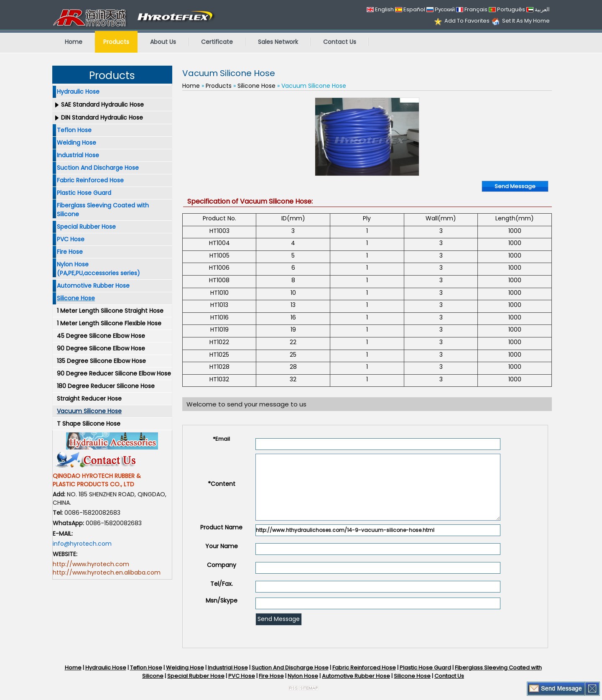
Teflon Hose (74, 130)
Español (410, 9)
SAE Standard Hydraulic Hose (102, 105)
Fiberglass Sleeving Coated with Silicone (103, 210)
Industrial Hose (78, 155)
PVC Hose (71, 239)
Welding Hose (77, 143)
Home (74, 42)
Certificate (217, 42)
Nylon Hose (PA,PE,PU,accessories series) (98, 269)
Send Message (515, 186)
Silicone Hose (76, 298)
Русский (441, 9)
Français (472, 9)
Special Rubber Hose (86, 227)
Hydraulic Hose (78, 92)
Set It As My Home (526, 21)
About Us (163, 42)
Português (507, 9)
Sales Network (278, 42)
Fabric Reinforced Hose (90, 180)
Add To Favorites (467, 21)
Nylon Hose (303, 676)
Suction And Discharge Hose (98, 168)
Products (116, 42)
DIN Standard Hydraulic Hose (102, 118)
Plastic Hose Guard (84, 193)
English (380, 9)
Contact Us (340, 42)
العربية (538, 9)
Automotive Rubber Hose (93, 286)
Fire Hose (70, 252)
